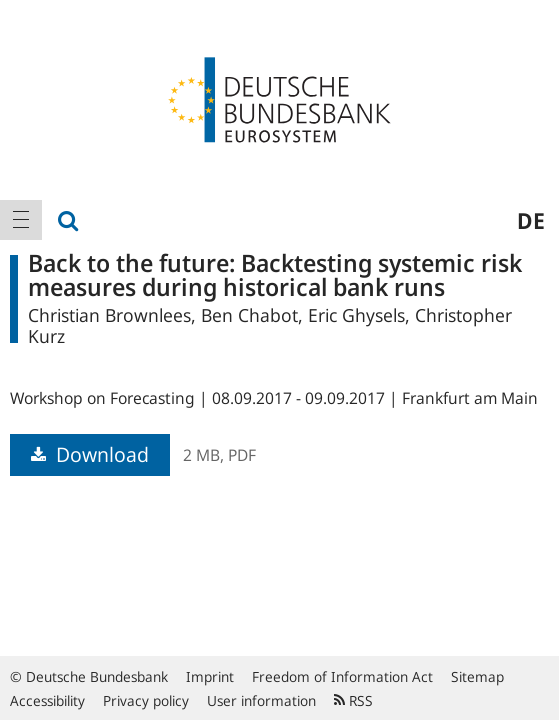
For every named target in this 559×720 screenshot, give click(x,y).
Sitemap (477, 676)
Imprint (210, 676)
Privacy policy (146, 700)
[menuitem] (21, 220)
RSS (353, 700)
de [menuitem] (531, 220)
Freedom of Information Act (342, 676)
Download (90, 454)
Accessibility (47, 700)
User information (261, 700)
